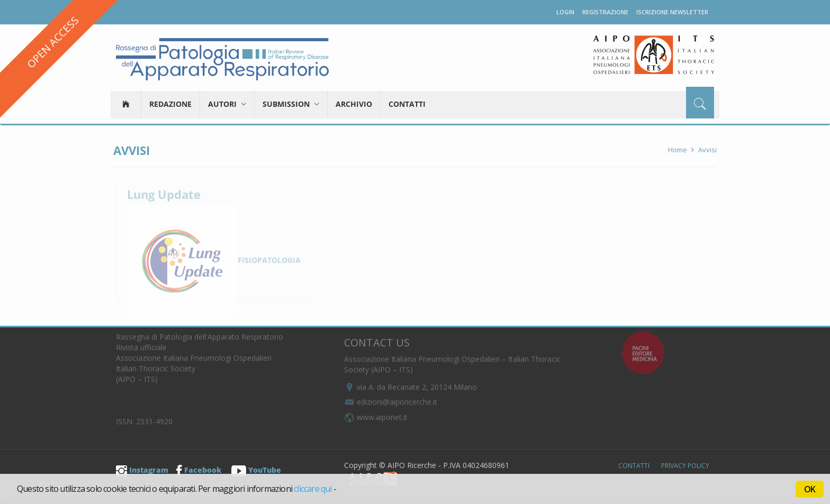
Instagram (142, 470)
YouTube (256, 470)
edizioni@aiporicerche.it (391, 398)
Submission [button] (291, 104)
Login (565, 12)
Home (678, 150)
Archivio (354, 104)
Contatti (407, 104)
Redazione (170, 104)
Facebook (199, 470)
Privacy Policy (685, 466)
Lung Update (164, 190)
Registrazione (605, 12)
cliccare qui (313, 489)
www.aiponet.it (376, 413)
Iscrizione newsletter (672, 12)
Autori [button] (227, 104)
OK (810, 489)
